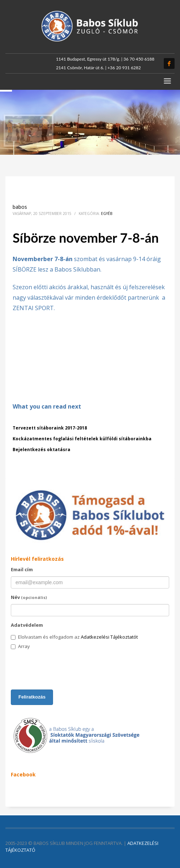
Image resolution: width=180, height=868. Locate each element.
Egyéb (107, 213)
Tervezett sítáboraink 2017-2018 (50, 428)
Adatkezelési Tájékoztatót (109, 637)
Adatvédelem (27, 625)
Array (20, 646)
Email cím (22, 569)
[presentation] (66, 670)
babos (20, 207)
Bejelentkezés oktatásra (41, 450)
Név (29, 597)
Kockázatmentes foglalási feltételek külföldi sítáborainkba (82, 439)
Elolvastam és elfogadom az (74, 637)
